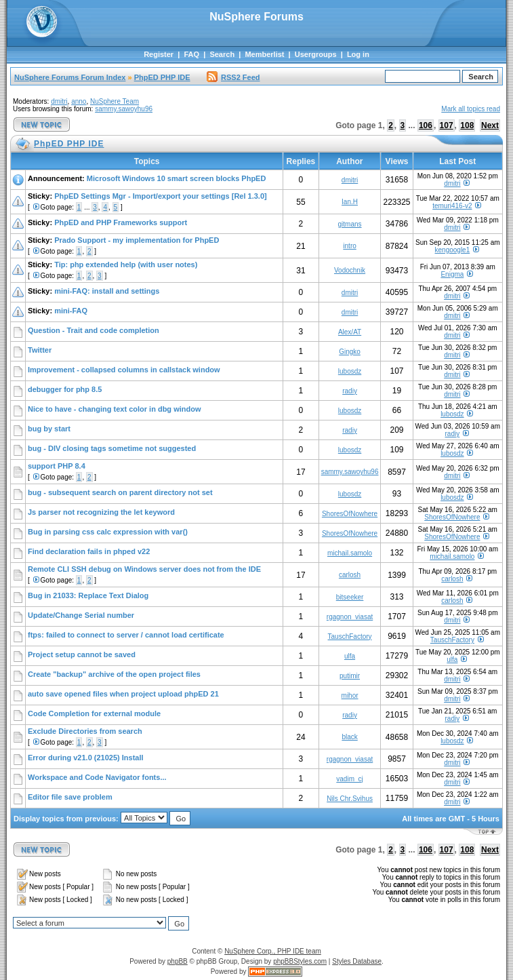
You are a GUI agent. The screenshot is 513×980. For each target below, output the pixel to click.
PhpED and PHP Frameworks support (121, 222)
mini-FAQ (71, 311)
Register (159, 54)
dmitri (59, 101)
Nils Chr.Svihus (350, 799)
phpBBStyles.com (300, 961)
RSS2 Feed (233, 77)
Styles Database (357, 961)
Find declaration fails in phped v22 (89, 551)
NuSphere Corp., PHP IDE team (273, 951)
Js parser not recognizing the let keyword (101, 512)
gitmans (350, 224)
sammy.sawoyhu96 (124, 109)
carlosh (350, 575)
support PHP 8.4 (57, 466)
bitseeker (350, 597)
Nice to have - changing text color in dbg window (114, 409)
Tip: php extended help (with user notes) (126, 264)
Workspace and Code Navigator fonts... (97, 777)
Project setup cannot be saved (82, 654)
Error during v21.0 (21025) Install (86, 758)
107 (447, 125)
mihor (350, 695)
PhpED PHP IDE (162, 77)
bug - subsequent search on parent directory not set (120, 492)
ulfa (350, 656)
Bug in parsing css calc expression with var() (108, 532)
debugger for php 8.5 (65, 389)
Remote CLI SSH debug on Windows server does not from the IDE (144, 569)
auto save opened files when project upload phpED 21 (123, 694)
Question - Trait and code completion (94, 330)
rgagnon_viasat (350, 617)
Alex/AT (350, 332)
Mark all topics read (471, 109)
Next (490, 125)
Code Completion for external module (94, 713)
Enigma (452, 274)
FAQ (191, 54)
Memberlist (264, 54)
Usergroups (316, 54)
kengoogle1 (453, 250)
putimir (350, 676)
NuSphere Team (115, 101)
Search (222, 54)
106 (426, 125)
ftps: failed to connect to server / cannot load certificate (126, 635)
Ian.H (350, 202)
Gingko (350, 352)
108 (467, 125)
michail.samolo (350, 553)
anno (79, 101)
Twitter (40, 350)
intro (349, 246)
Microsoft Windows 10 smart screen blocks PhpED (177, 178)
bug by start (49, 429)
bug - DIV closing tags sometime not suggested (112, 448)
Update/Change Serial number (81, 615)
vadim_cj (349, 779)
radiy (350, 391)
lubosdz (350, 371)
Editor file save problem (70, 797)
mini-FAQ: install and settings (107, 291)
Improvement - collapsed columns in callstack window (124, 370)
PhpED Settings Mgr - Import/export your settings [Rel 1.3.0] (161, 196)
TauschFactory (350, 636)
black (349, 737)
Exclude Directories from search (85, 731)
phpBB (178, 961)
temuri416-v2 (452, 206)
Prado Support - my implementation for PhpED (137, 240)
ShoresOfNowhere (350, 514)
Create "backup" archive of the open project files (114, 674)
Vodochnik (350, 270)
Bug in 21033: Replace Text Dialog (88, 595)
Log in (358, 54)
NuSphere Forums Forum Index (70, 77)
